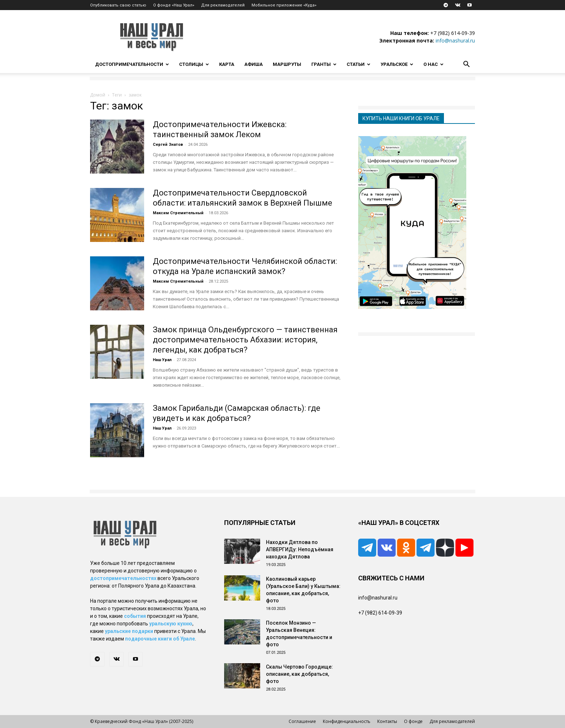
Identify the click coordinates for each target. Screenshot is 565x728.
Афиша (253, 64)
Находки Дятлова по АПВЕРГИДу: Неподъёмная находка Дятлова (300, 549)
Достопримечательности (132, 64)
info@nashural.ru (455, 41)
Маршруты (287, 64)
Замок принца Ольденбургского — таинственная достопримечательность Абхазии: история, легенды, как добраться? (245, 340)
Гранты (324, 64)
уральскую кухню (171, 624)
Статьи (359, 64)
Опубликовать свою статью (118, 5)
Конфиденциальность (347, 721)
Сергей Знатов (168, 145)
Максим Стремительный (178, 213)
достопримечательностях (123, 578)
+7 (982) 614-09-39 (453, 33)
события (135, 616)
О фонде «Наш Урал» (174, 5)
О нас (433, 64)
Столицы (194, 64)
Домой (98, 95)
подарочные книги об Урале (160, 639)
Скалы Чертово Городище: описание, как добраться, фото (299, 674)
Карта (227, 64)
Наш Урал (162, 360)
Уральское (397, 64)
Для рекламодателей (223, 5)
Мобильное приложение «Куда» (284, 5)
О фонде (413, 721)
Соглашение (302, 721)
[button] (466, 65)
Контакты (387, 721)
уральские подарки (129, 631)
